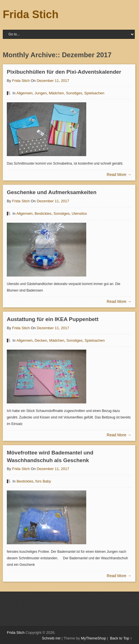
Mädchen (56, 93)
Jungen (41, 93)
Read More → (119, 175)
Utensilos (79, 213)
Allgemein (25, 93)
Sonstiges (74, 93)
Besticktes (43, 213)
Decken (41, 340)
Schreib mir (51, 638)
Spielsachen (94, 93)
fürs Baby (43, 481)
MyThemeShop (93, 638)
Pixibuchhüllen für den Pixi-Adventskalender (64, 72)
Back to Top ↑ (121, 638)
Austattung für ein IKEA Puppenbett (53, 319)
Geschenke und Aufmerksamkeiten (52, 192)
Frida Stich (31, 14)
